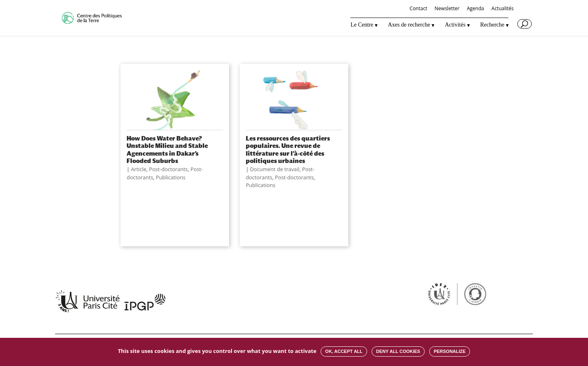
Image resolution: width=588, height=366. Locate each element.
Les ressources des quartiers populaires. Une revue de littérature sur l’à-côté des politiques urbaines (288, 149)
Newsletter (447, 9)
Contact (418, 9)
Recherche (492, 25)
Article (139, 169)
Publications (171, 177)
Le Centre (362, 25)
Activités (455, 25)
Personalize (450, 351)
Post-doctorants (168, 169)
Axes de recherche (409, 25)
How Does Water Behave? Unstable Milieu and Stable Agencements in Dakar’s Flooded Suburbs (167, 149)
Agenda (475, 9)
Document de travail (275, 169)
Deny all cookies (398, 351)
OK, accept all (344, 351)
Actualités (503, 9)
